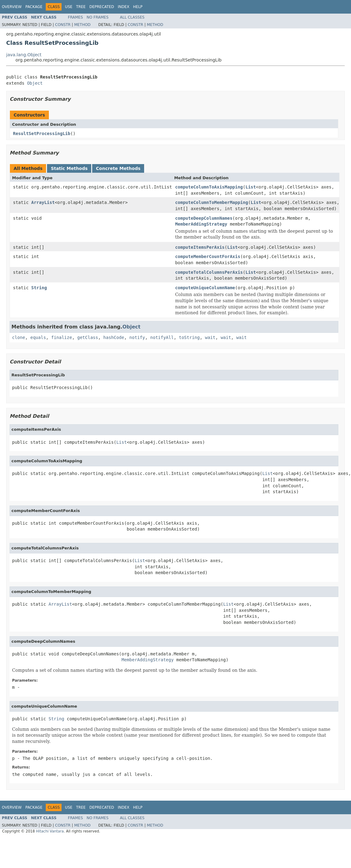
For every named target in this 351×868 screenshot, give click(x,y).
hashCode (114, 337)
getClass (88, 337)
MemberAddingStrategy (201, 224)
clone (19, 337)
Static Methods (69, 168)
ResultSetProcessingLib (42, 133)
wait (210, 337)
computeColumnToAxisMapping (209, 187)
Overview (12, 7)
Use (69, 7)
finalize (61, 337)
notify (137, 337)
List (251, 187)
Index (124, 7)
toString (189, 337)
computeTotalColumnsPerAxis (209, 272)
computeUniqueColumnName (205, 288)
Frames (76, 17)
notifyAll (162, 337)
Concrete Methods (118, 168)
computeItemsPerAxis (200, 247)
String (39, 288)
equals (38, 337)
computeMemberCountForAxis (208, 256)
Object (35, 83)
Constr (63, 25)
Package (34, 7)
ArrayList (43, 202)
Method (82, 25)
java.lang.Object (24, 55)
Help (138, 7)
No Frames (98, 17)
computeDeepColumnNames (204, 218)
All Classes (132, 17)
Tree (81, 7)
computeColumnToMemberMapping (212, 202)
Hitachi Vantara (50, 831)
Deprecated (102, 7)
